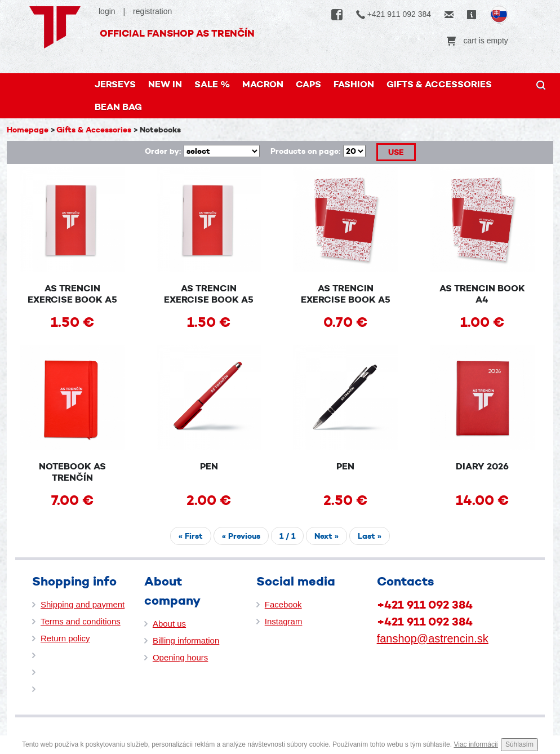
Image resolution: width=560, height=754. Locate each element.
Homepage (28, 130)
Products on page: (305, 151)
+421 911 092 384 (394, 14)
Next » (326, 536)
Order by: (163, 151)
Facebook (283, 604)
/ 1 (287, 536)
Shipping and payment (83, 604)
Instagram (284, 621)
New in (165, 84)
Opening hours (180, 657)
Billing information (186, 640)
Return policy (65, 638)
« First (191, 536)
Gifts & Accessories (439, 84)
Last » (370, 536)
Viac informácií (475, 744)
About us (169, 624)
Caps (308, 84)
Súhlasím (519, 744)
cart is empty (477, 41)
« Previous (241, 536)
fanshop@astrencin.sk (433, 638)
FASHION (354, 84)
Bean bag (118, 107)
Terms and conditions (81, 621)
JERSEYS (115, 84)
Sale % (212, 84)
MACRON (263, 84)
